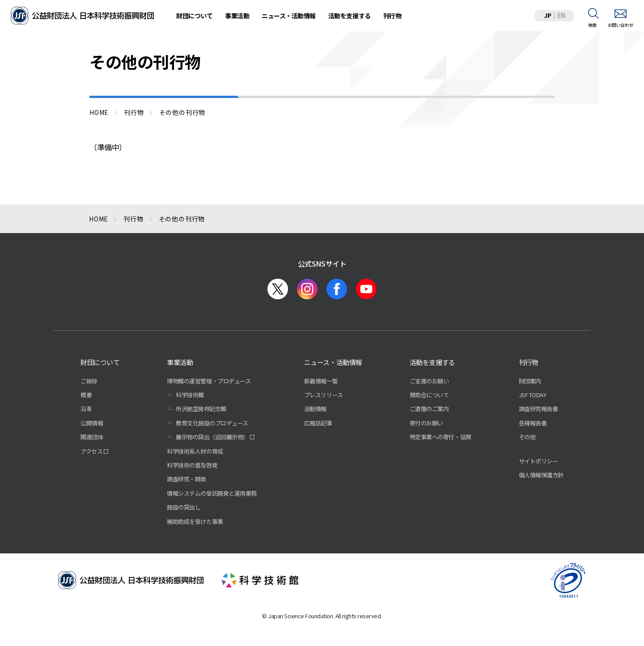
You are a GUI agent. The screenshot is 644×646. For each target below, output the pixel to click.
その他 (527, 437)
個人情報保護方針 (541, 475)
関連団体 (92, 437)
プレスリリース (324, 395)
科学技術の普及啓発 (192, 465)
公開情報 (92, 423)
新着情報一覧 (321, 381)
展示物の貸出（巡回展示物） (212, 437)
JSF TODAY (533, 395)
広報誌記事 (318, 423)
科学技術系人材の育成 (195, 451)
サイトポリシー (538, 461)
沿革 (86, 409)
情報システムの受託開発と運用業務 (212, 493)
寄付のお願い (426, 423)
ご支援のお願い (429, 381)
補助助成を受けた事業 (195, 521)
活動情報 (315, 409)
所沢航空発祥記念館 (201, 409)
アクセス (91, 451)
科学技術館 (190, 395)
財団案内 (530, 381)
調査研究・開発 (186, 479)
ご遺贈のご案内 (429, 409)
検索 (592, 25)
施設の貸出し (184, 507)
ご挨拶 (89, 381)
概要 (86, 395)
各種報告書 (533, 423)
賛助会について (429, 395)
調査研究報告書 (538, 409)
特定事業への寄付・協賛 (441, 437)
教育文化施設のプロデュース (212, 423)
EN (561, 15)
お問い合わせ (621, 25)
